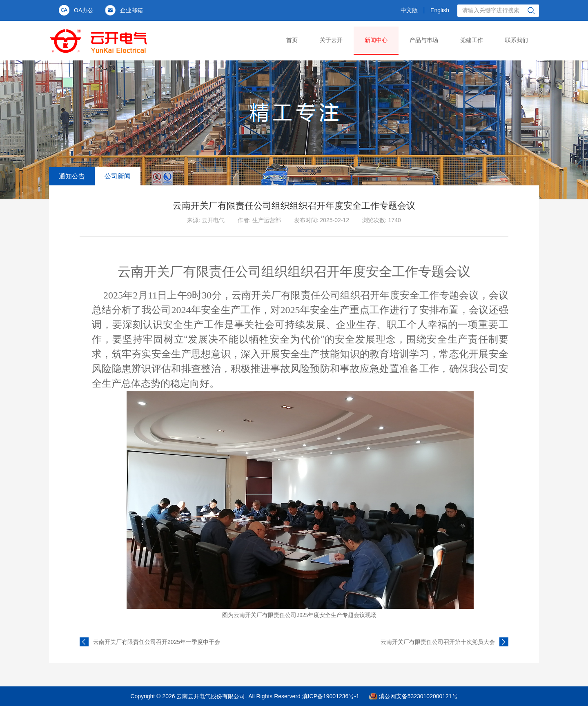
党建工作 (472, 40)
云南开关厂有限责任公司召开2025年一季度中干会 (157, 642)
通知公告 (72, 176)
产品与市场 (424, 40)
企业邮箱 (131, 10)
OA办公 (84, 10)
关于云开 (331, 40)
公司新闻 (118, 176)
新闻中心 (376, 40)
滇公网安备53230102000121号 (418, 696)
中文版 (409, 10)
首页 (292, 40)
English (440, 10)
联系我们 (517, 40)
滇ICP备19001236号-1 (331, 696)
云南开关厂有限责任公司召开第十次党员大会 (438, 642)
